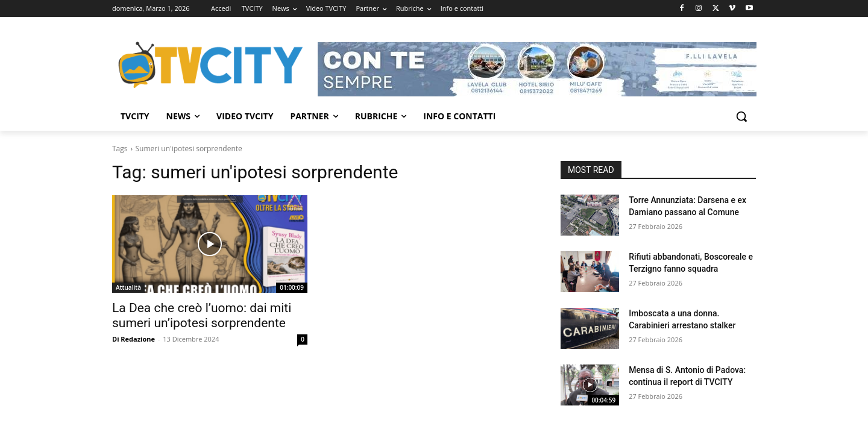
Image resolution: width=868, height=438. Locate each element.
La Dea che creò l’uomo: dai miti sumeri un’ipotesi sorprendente (202, 315)
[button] (741, 116)
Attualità (128, 287)
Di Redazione (134, 339)
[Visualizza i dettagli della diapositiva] (537, 69)
